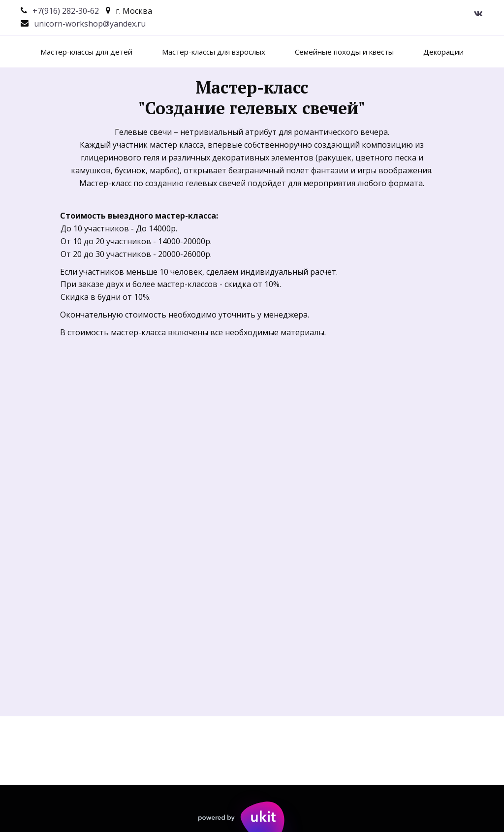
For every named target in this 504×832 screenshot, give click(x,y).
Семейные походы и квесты (344, 52)
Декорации (443, 52)
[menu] (252, 52)
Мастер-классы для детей (86, 52)
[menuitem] (86, 52)
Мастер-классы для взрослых (214, 52)
